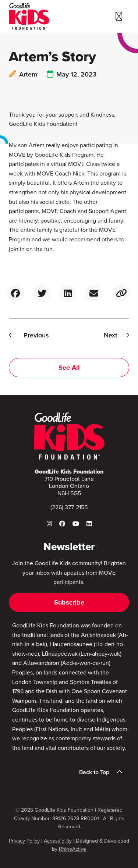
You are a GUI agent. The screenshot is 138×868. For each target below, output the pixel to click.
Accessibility (58, 841)
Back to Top (103, 772)
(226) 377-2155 (69, 507)
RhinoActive (72, 849)
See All (69, 368)
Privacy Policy (24, 841)
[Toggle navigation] (119, 17)
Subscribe (69, 602)
